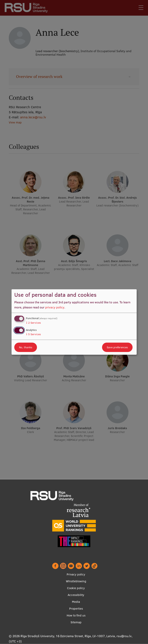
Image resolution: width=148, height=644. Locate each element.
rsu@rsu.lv (124, 636)
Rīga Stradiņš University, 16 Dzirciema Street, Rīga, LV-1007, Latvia (68, 636)
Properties (76, 609)
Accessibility (76, 595)
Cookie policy (76, 588)
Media (76, 602)
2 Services (33, 323)
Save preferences (117, 347)
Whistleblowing (76, 581)
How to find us (76, 615)
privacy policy (55, 307)
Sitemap (76, 622)
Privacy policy (76, 574)
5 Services (33, 334)
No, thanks (26, 347)
